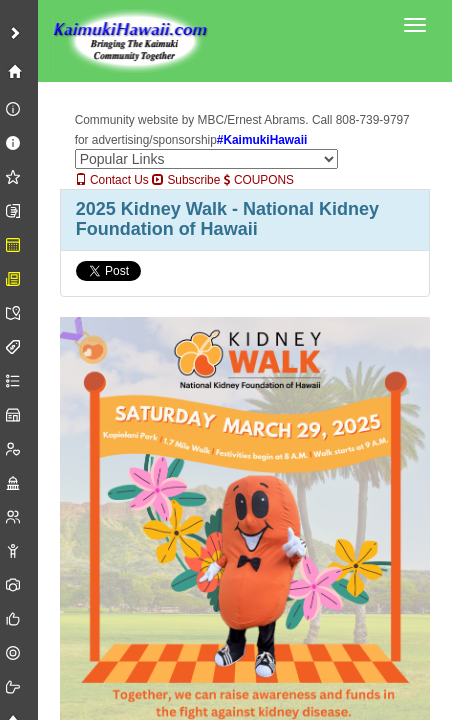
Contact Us (112, 180)
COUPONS (259, 180)
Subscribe (186, 180)
